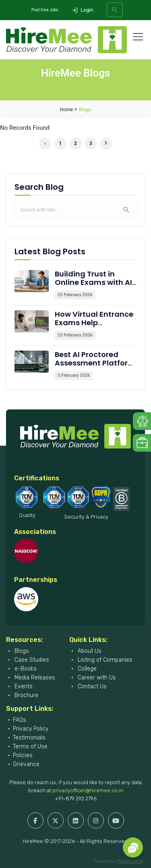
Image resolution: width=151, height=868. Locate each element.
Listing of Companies (104, 660)
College (86, 669)
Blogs (21, 651)
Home (66, 110)
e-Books (25, 669)
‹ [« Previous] (45, 143)
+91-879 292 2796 (76, 798)
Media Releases (34, 678)
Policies (23, 755)
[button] (133, 847)
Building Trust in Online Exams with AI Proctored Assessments (93, 287)
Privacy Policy (31, 729)
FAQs (20, 720)
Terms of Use (30, 747)
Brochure (26, 695)
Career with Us (96, 678)
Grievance (26, 764)
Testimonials (29, 738)
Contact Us (91, 686)
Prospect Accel (130, 861)
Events (23, 686)
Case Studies (31, 660)
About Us (89, 651)
